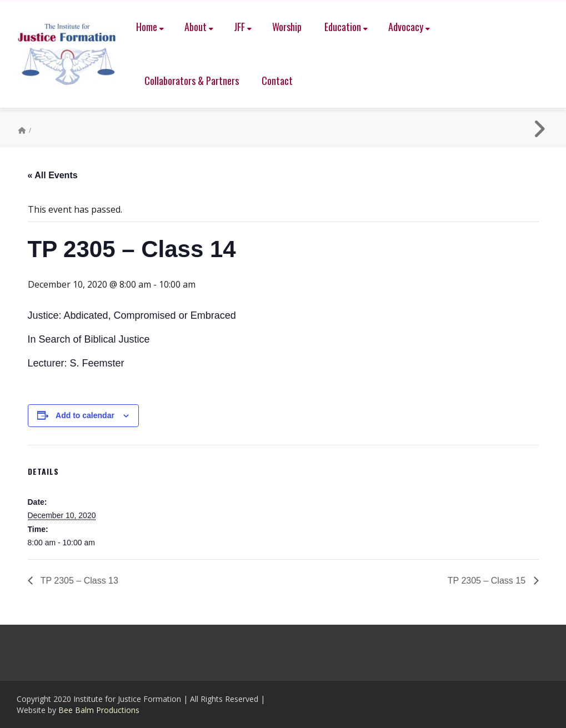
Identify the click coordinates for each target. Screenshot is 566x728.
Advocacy (409, 27)
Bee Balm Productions (99, 710)
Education (346, 27)
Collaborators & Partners (192, 81)
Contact (277, 81)
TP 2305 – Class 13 (78, 581)
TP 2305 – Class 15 (488, 581)
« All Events (53, 175)
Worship (287, 27)
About (199, 27)
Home (150, 27)
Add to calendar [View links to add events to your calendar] (85, 415)
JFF (243, 27)
